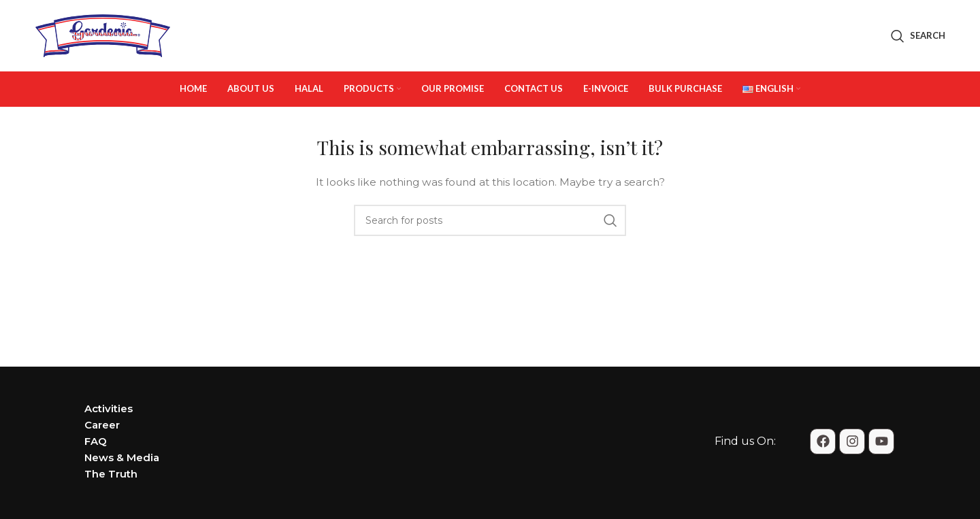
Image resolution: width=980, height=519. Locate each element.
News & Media (122, 457)
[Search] (918, 36)
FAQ (96, 441)
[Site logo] (103, 35)
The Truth (111, 474)
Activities (109, 408)
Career (102, 425)
